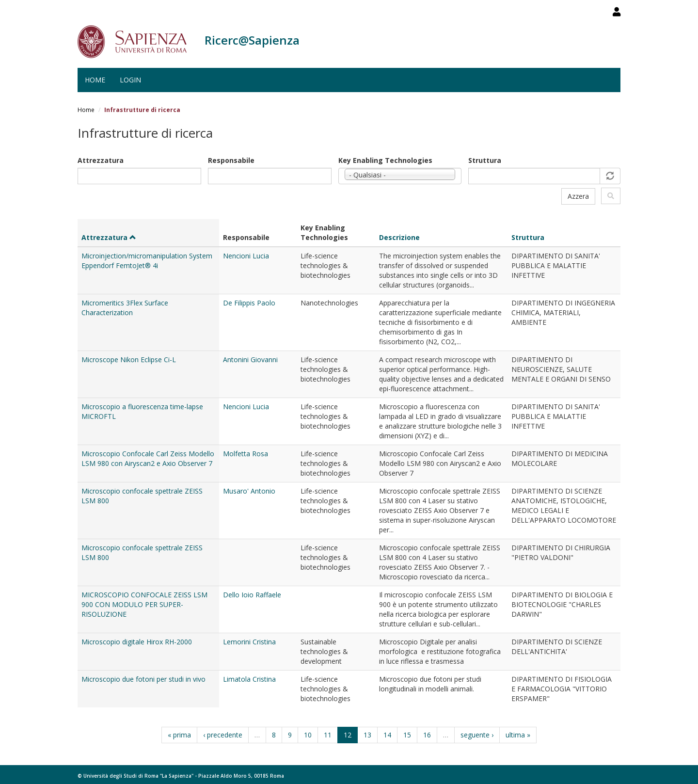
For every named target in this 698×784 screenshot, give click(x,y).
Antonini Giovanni (250, 360)
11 (328, 735)
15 (407, 735)
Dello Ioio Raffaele (252, 595)
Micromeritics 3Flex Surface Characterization (125, 308)
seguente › (477, 735)
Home (95, 80)
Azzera (578, 196)
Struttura (485, 160)
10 (308, 735)
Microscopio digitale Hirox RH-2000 (137, 642)
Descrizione (399, 237)
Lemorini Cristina (249, 642)
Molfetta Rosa (246, 454)
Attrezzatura (101, 160)
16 (427, 735)
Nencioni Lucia (246, 256)
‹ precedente (223, 735)
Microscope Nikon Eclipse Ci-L (129, 360)
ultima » (518, 735)
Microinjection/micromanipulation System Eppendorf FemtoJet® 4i (147, 261)
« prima (179, 735)
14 (387, 735)
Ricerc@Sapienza (252, 40)
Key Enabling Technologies (385, 160)
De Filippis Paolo (249, 303)
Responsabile (231, 160)
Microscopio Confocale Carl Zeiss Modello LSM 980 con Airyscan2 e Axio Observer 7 (148, 458)
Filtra (611, 196)
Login (130, 80)
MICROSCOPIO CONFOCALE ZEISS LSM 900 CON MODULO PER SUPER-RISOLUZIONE (144, 604)
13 (367, 735)
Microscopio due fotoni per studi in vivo (143, 679)
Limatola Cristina (249, 679)
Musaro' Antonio (249, 491)
